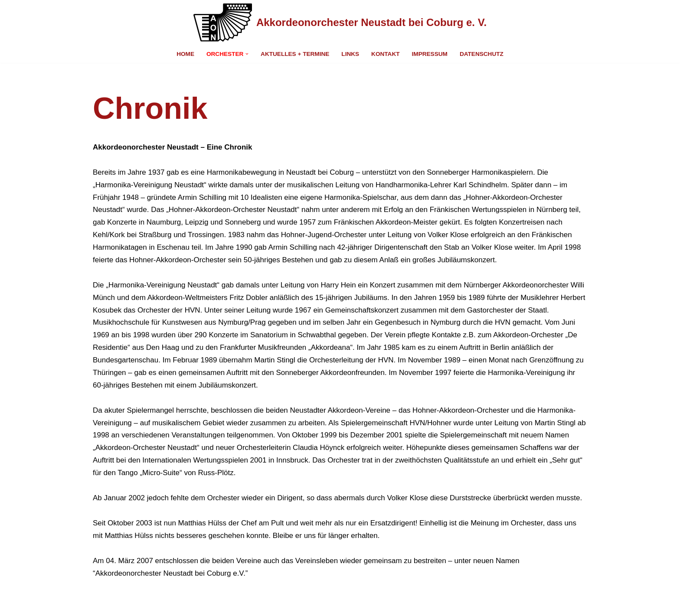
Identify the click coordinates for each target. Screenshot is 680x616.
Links (350, 54)
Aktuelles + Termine (295, 54)
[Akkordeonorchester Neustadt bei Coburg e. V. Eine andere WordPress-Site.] (340, 23)
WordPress (186, 604)
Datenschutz (482, 54)
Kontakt (385, 54)
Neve (101, 604)
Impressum (430, 54)
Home (185, 54)
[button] (247, 54)
